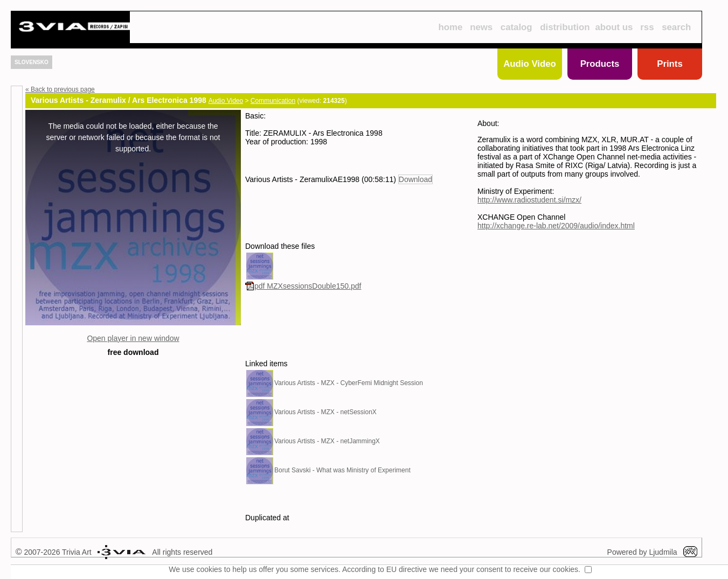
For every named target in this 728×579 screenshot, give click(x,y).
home (450, 27)
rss (647, 27)
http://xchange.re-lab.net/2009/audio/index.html (556, 226)
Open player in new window (133, 338)
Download (415, 179)
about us (614, 27)
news (481, 27)
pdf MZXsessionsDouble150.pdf (303, 286)
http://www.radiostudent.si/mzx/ (529, 200)
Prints (670, 64)
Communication (273, 101)
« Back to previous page (60, 89)
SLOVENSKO (32, 62)
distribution (565, 27)
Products (600, 64)
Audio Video (530, 64)
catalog (516, 27)
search (676, 27)
